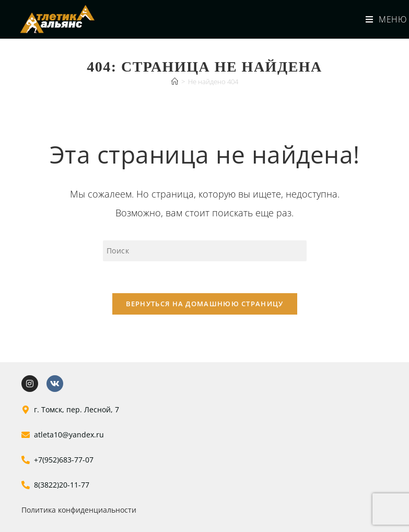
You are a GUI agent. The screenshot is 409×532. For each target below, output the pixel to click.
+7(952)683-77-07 (64, 460)
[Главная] (175, 82)
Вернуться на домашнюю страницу (205, 304)
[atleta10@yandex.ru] (26, 435)
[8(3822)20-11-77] (26, 485)
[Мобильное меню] (382, 19)
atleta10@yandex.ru (69, 435)
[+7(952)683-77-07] (26, 460)
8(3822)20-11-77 (62, 485)
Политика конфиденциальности (79, 510)
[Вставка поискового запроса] (205, 251)
